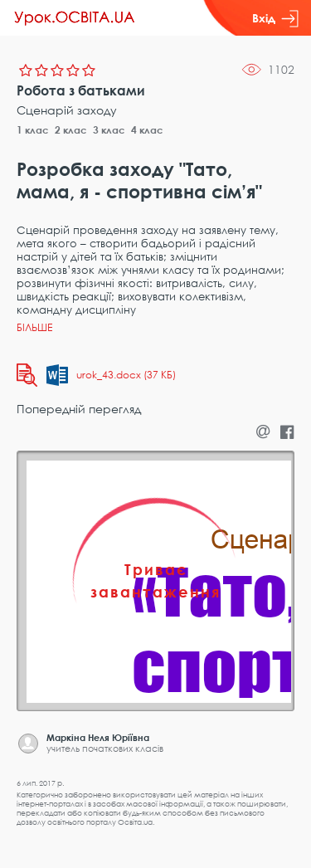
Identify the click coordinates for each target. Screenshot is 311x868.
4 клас (147, 130)
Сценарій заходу (67, 110)
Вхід (275, 18)
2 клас (71, 130)
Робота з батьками (81, 90)
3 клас (109, 130)
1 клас (33, 130)
